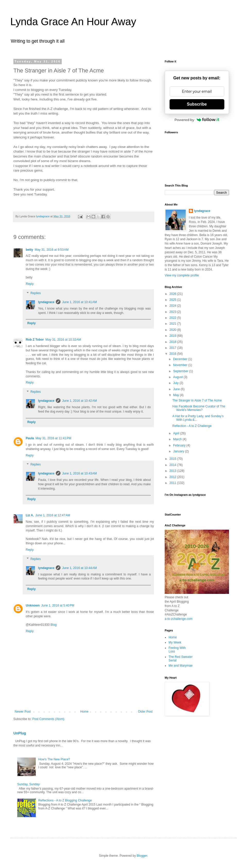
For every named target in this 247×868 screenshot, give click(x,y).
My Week (175, 642)
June (177, 389)
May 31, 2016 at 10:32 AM (63, 340)
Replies (36, 293)
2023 (173, 312)
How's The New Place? (54, 759)
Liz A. (30, 515)
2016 (173, 354)
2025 (173, 300)
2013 (173, 471)
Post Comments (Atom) (48, 719)
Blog (54, 625)
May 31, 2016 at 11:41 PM (53, 438)
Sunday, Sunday (28, 784)
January (179, 451)
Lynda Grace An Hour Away (73, 22)
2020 (173, 330)
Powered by (197, 120)
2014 (173, 465)
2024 (173, 306)
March (178, 439)
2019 (173, 336)
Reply (30, 284)
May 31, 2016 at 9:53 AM (52, 250)
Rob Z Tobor (35, 340)
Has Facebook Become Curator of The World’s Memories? (199, 408)
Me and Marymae (180, 666)
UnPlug (20, 733)
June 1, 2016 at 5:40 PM (58, 605)
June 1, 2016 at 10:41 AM (79, 302)
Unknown (33, 605)
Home (84, 712)
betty (29, 250)
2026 (173, 294)
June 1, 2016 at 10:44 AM (79, 568)
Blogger (142, 856)
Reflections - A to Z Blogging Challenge (65, 800)
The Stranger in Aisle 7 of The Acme (197, 400)
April (177, 433)
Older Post (145, 712)
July (176, 383)
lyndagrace (46, 302)
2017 (173, 348)
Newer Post (23, 712)
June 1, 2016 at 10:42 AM (79, 401)
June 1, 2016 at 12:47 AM (53, 515)
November (181, 365)
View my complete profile (182, 275)
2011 (173, 483)
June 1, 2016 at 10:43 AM (79, 473)
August (178, 377)
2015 (173, 459)
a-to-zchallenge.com (179, 619)
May (177, 395)
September (181, 371)
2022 (173, 318)
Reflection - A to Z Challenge (192, 426)
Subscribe (197, 104)
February (180, 445)
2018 (173, 342)
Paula (30, 438)
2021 (173, 324)
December (181, 359)
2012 (173, 477)
